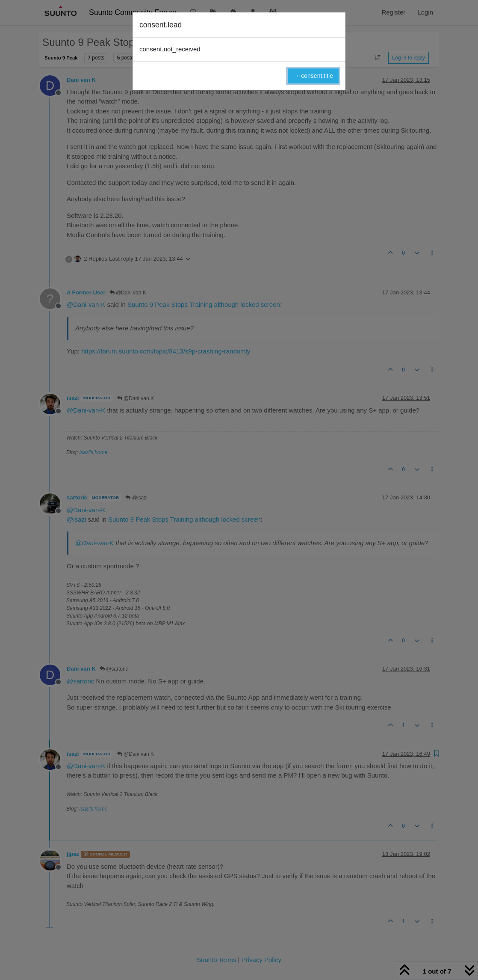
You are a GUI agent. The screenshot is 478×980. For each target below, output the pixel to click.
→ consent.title (313, 76)
